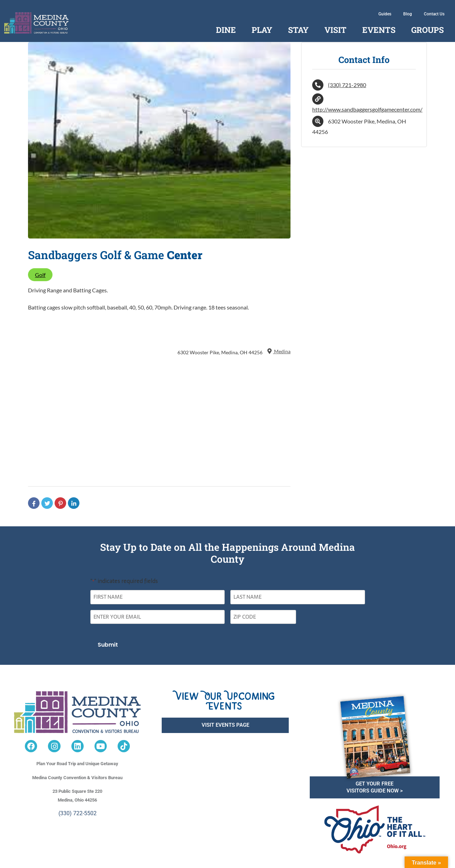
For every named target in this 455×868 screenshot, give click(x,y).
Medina (278, 351)
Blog (408, 14)
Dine (226, 30)
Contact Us (434, 14)
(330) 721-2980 (347, 85)
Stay (298, 30)
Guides (385, 14)
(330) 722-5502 (78, 813)
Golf (40, 275)
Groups (428, 30)
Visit (335, 30)
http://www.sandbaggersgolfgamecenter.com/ (367, 109)
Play (262, 30)
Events (379, 30)
